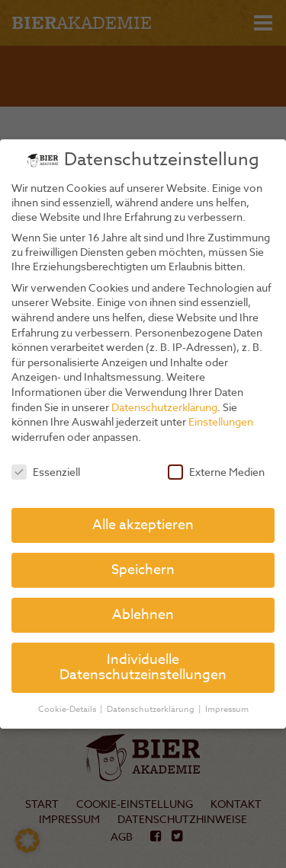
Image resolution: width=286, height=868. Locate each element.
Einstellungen (221, 421)
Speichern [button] (143, 570)
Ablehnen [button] (143, 615)
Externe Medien (216, 472)
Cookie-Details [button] (68, 709)
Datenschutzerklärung (164, 407)
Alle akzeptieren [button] (143, 525)
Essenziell (46, 472)
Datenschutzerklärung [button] (152, 709)
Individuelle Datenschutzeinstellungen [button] (143, 667)
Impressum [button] (227, 709)
